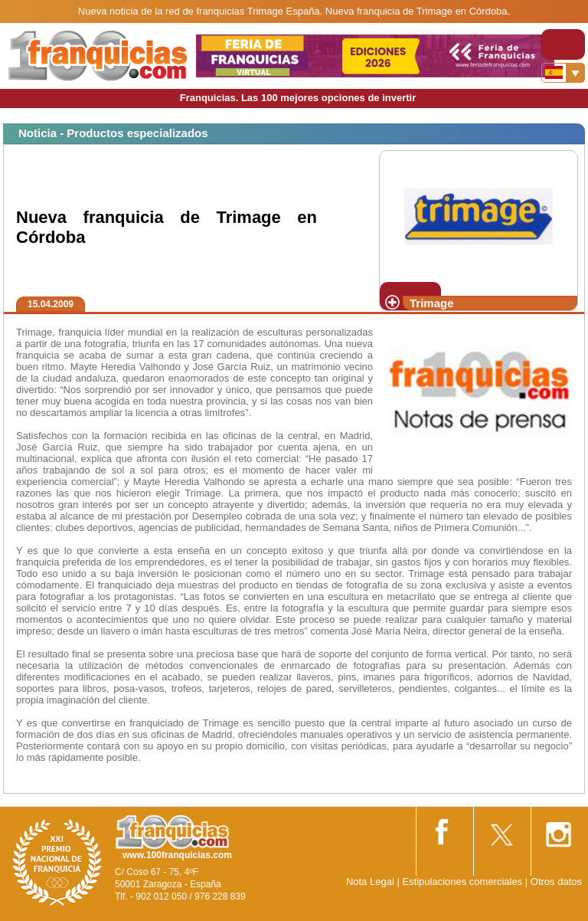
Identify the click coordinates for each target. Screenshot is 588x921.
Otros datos (556, 882)
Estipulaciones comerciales (463, 882)
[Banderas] (563, 73)
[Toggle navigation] (563, 44)
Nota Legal (370, 882)
